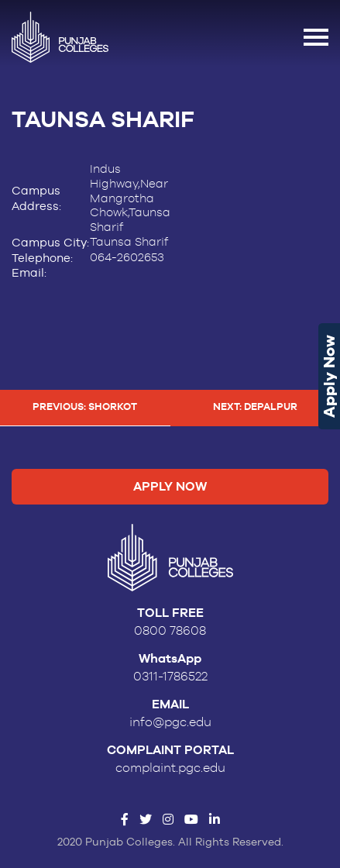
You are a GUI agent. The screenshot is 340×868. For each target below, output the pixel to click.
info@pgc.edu (170, 722)
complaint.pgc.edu (170, 768)
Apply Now (329, 376)
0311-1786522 (170, 677)
